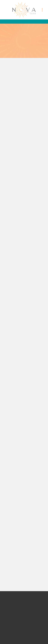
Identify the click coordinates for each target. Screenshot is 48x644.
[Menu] (42, 10)
